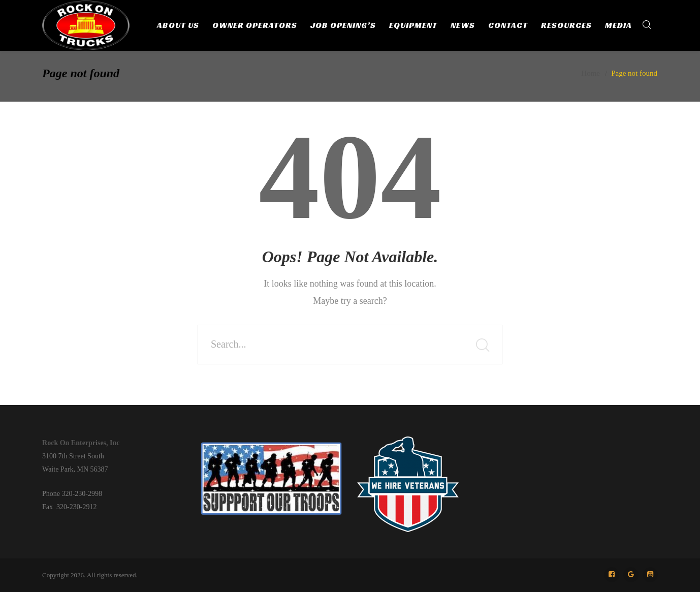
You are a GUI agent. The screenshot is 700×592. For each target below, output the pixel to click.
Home (591, 73)
